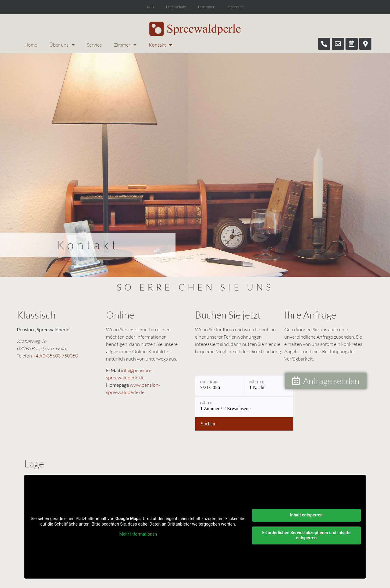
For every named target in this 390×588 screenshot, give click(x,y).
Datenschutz (176, 7)
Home (31, 45)
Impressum (235, 7)
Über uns (62, 45)
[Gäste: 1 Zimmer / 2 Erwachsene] (244, 407)
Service (94, 45)
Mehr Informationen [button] (138, 534)
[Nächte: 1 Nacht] (269, 386)
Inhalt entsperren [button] (306, 515)
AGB (150, 7)
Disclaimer (206, 7)
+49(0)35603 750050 (55, 356)
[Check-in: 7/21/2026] (220, 386)
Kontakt (160, 45)
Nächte (257, 382)
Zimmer (125, 45)
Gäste (206, 403)
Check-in (209, 382)
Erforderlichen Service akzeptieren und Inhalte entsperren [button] (306, 535)
